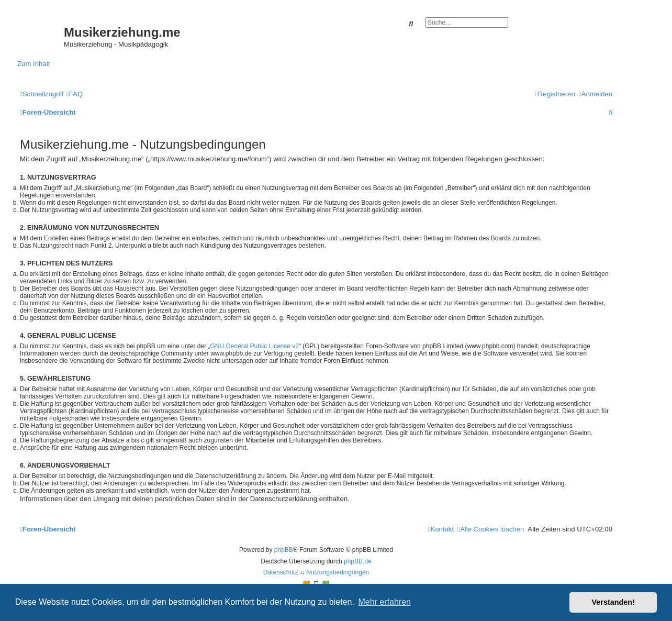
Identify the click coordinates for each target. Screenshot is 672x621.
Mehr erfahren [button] (384, 602)
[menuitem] (75, 94)
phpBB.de (358, 561)
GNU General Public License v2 (255, 346)
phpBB (284, 550)
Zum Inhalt (33, 64)
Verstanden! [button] (613, 602)
